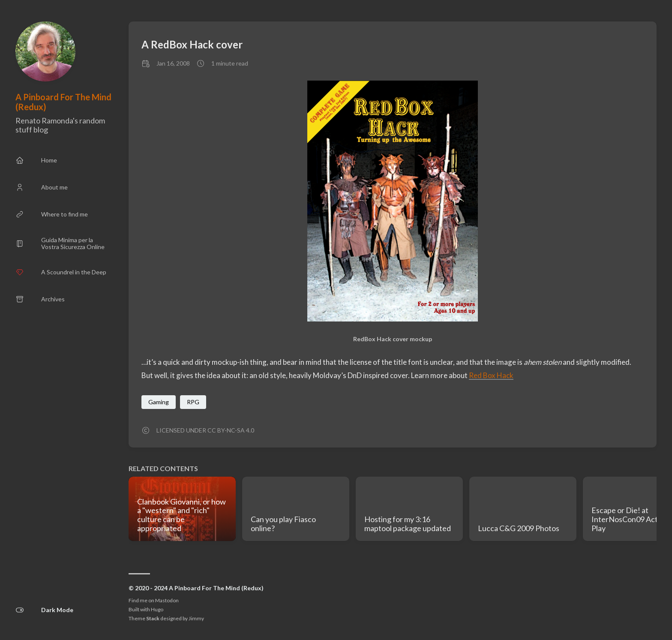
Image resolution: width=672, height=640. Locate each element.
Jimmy (196, 618)
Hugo (157, 609)
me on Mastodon (159, 600)
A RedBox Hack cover (192, 44)
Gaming (159, 402)
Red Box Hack (491, 375)
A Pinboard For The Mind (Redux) (63, 102)
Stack (153, 618)
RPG (193, 402)
